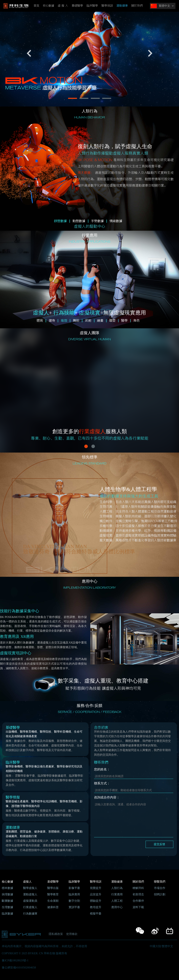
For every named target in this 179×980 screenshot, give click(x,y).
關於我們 (137, 6)
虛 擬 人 (63, 6)
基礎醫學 (77, 6)
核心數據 (49, 6)
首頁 (36, 6)
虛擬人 (27, 882)
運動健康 (122, 6)
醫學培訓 (107, 6)
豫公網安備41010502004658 (19, 967)
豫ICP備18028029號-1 (15, 960)
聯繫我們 (160, 882)
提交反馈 (159, 844)
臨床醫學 (92, 6)
